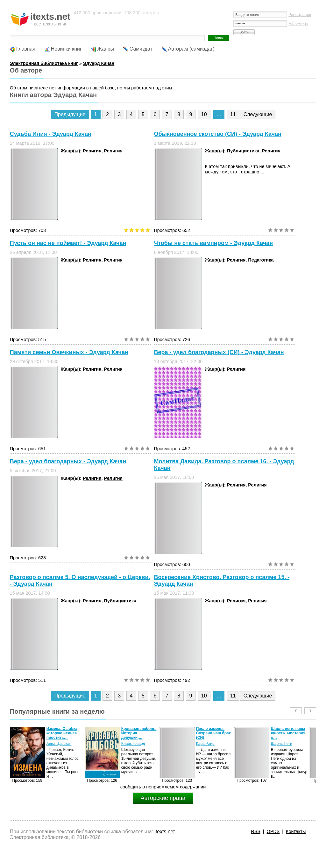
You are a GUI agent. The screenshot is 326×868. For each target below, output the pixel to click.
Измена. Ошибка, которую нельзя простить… (63, 733)
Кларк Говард (133, 744)
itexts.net (164, 832)
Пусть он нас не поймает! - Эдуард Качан (68, 243)
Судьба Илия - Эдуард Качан (51, 134)
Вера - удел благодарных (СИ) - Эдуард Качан (219, 352)
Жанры (106, 49)
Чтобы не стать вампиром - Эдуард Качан (213, 243)
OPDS (273, 831)
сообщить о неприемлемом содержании (163, 787)
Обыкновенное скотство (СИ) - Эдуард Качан (218, 134)
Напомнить (298, 24)
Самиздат (141, 49)
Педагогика (261, 260)
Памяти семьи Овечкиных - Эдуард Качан (69, 352)
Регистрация (300, 15)
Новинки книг (66, 49)
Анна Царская (59, 744)
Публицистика (243, 151)
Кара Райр (205, 744)
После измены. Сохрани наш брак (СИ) (213, 733)
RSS (256, 831)
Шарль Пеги (282, 744)
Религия (92, 151)
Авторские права (163, 798)
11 (233, 114)
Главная (26, 49)
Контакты (296, 831)
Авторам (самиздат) (191, 49)
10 (204, 114)
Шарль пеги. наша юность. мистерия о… (288, 733)
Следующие (258, 114)
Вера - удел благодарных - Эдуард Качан (68, 461)
